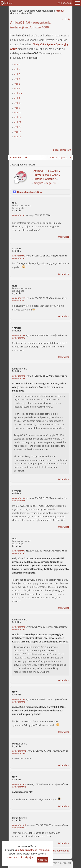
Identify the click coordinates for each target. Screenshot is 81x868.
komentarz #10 (19, 751)
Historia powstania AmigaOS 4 (47, 179)
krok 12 (17, 122)
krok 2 (17, 69)
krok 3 (17, 74)
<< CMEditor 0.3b (19, 158)
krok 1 (17, 65)
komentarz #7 (19, 551)
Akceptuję (43, 860)
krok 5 (17, 84)
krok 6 (17, 89)
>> (69, 158)
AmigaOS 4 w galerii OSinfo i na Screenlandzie (47, 183)
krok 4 (17, 79)
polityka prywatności (27, 850)
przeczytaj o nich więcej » (20, 857)
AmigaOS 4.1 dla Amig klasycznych (47, 171)
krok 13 (17, 127)
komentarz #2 (19, 256)
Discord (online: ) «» (30, 192)
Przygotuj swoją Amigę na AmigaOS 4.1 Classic (47, 175)
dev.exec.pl (65, 863)
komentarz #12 (19, 825)
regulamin (44, 850)
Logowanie (67, 3)
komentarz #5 (19, 376)
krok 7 (17, 98)
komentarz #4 (19, 335)
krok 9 (17, 108)
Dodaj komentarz (62, 150)
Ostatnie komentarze (58, 851)
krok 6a (18, 93)
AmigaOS (60, 11)
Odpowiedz (64, 237)
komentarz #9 (19, 699)
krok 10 (18, 113)
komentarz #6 (19, 498)
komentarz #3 (19, 298)
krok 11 (17, 117)
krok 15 (18, 137)
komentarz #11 (19, 784)
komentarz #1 (19, 215)
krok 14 (18, 132)
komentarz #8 (19, 627)
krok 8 (17, 103)
